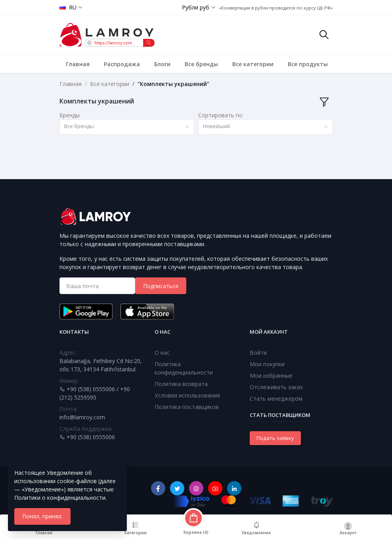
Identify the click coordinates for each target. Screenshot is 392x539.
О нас (162, 353)
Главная (78, 64)
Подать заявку (275, 438)
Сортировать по (220, 115)
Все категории (253, 64)
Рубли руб (196, 7)
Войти (258, 353)
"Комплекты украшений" (173, 84)
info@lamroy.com (82, 417)
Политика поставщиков (187, 407)
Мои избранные (271, 376)
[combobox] (127, 127)
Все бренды (201, 64)
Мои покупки (267, 364)
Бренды (70, 115)
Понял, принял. (42, 516)
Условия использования (187, 395)
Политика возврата (181, 384)
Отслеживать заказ (276, 387)
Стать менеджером (276, 399)
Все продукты (308, 64)
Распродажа (122, 64)
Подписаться (161, 286)
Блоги (162, 64)
